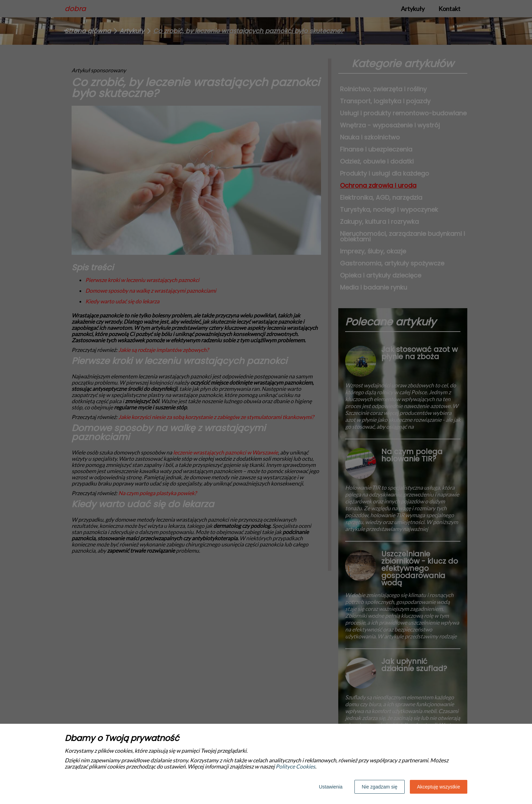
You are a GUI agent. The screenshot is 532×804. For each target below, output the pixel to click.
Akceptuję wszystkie (439, 787)
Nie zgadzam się (380, 787)
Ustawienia (331, 787)
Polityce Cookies (295, 766)
